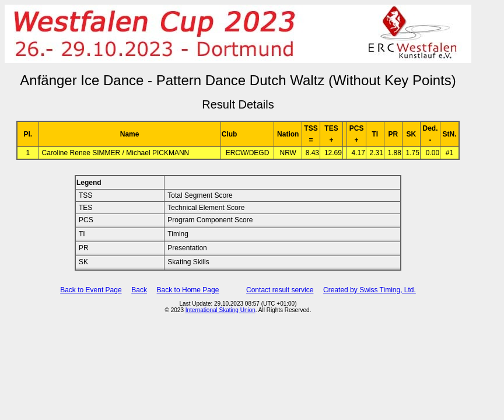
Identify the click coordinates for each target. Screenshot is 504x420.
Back (139, 290)
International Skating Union (220, 310)
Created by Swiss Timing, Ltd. (370, 290)
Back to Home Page (188, 290)
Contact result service (280, 290)
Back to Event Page (91, 290)
